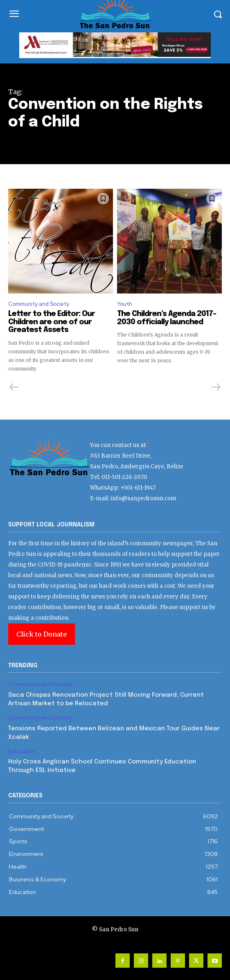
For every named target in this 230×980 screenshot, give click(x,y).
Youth (125, 304)
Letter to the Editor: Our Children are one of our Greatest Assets (52, 322)
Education (22, 751)
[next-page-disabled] (215, 387)
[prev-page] (15, 387)
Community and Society (39, 304)
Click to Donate (42, 634)
